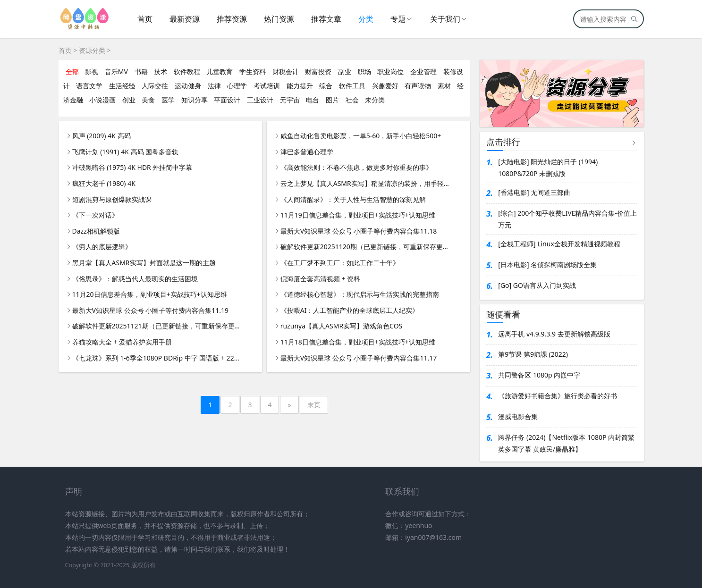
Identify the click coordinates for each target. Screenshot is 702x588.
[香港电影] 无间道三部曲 (534, 192)
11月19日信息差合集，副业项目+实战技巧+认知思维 (358, 215)
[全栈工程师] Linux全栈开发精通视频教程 (559, 244)
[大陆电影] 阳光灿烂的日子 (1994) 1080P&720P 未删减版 (548, 168)
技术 (161, 71)
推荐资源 (232, 19)
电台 (313, 100)
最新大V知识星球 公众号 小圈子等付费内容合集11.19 (150, 310)
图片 (332, 100)
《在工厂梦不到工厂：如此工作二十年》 (340, 263)
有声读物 (418, 86)
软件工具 (352, 86)
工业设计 (260, 100)
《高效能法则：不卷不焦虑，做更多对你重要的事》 (356, 167)
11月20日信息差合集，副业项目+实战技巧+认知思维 (150, 294)
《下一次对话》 (95, 215)
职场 (364, 71)
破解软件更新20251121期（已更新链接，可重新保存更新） (158, 326)
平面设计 (227, 100)
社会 (352, 100)
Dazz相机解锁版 (96, 231)
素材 (444, 86)
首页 (145, 19)
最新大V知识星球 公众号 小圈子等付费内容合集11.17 (359, 358)
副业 (345, 71)
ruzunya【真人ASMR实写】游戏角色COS (342, 326)
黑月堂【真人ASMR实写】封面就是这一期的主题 (144, 263)
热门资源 (279, 19)
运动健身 (188, 86)
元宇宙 (290, 100)
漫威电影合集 (518, 416)
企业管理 (423, 71)
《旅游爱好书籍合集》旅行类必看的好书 (558, 396)
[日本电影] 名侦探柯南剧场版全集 (547, 265)
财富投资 (318, 71)
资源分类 (92, 50)
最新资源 (185, 19)
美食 (148, 100)
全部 (72, 71)
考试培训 (267, 86)
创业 (129, 100)
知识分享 (195, 100)
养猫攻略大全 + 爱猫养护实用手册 (122, 342)
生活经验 (122, 86)
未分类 (375, 100)
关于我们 (445, 19)
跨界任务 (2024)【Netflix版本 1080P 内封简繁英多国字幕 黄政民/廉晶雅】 (566, 443)
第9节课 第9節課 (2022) (533, 354)
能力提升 (300, 86)
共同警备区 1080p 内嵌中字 (539, 375)
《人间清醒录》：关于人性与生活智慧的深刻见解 (353, 199)
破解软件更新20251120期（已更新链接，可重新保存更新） (366, 247)
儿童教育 (220, 71)
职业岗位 (390, 71)
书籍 (141, 71)
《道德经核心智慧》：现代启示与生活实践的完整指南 (360, 294)
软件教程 (187, 71)
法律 (214, 86)
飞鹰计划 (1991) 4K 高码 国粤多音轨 (126, 152)
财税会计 (286, 71)
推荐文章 (326, 19)
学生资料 (253, 71)
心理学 (237, 86)
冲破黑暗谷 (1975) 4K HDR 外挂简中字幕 (132, 167)
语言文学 (89, 86)
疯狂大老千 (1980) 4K (104, 183)
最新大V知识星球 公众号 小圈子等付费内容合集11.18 (359, 231)
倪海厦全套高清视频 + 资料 (320, 279)
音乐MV (116, 71)
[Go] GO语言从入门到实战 (537, 285)
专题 (398, 19)
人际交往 (155, 86)
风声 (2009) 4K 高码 (101, 136)
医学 (168, 100)
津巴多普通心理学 (307, 152)
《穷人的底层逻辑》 (102, 247)
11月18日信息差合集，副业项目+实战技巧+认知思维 (358, 342)
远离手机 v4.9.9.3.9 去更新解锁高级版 (554, 334)
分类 (366, 19)
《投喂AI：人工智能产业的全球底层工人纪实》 (350, 310)
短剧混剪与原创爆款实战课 (112, 199)
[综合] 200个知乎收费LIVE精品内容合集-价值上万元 (567, 219)
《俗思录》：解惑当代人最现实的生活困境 (135, 279)
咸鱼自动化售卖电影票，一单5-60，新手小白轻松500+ (361, 136)
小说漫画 (102, 100)
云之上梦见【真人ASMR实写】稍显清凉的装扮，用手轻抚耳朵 (366, 183)
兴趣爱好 (385, 86)
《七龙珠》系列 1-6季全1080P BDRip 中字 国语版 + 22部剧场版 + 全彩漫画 (158, 358)
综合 (326, 86)
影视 (92, 71)
